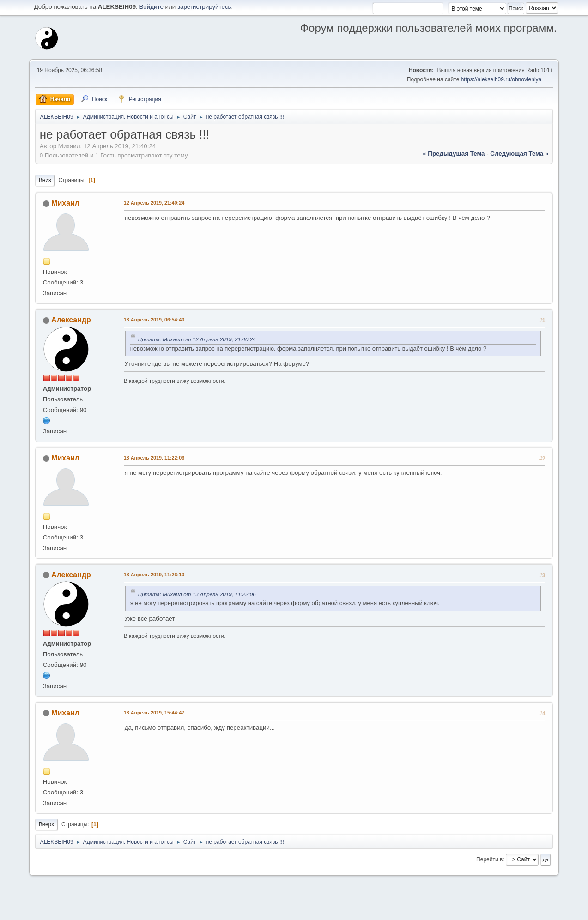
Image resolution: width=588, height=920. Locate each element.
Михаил (65, 203)
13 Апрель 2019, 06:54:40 (154, 320)
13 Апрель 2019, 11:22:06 (154, 458)
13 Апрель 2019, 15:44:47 (154, 713)
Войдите (151, 7)
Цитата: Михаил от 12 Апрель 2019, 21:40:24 (197, 339)
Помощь (473, 910)
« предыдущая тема (454, 154)
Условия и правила (509, 910)
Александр (71, 320)
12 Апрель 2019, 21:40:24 (154, 203)
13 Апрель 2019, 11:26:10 (154, 575)
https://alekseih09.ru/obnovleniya (501, 79)
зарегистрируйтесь (204, 7)
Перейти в (489, 859)
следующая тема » (519, 154)
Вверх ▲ (546, 910)
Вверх (46, 824)
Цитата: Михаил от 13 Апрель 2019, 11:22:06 (197, 594)
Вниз (45, 180)
